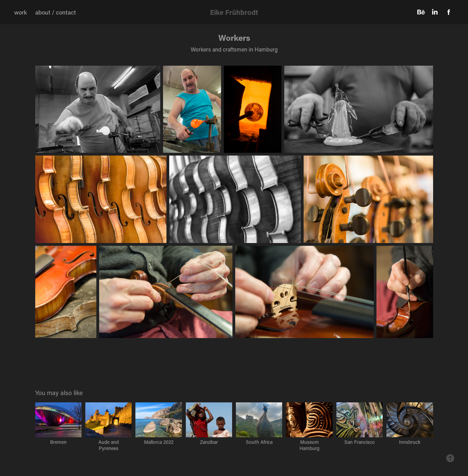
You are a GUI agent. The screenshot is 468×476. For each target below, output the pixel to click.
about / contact (56, 12)
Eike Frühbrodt (234, 12)
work (21, 12)
